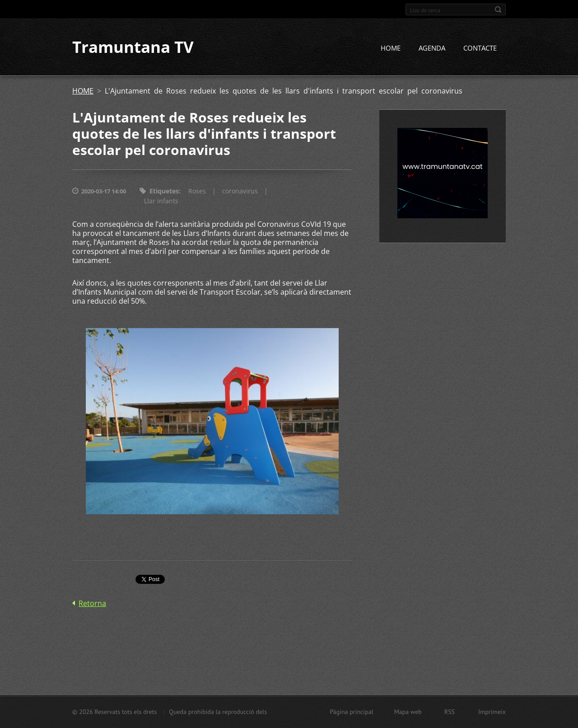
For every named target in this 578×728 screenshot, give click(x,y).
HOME (391, 48)
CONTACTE (480, 48)
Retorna (92, 603)
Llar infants (161, 201)
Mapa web (408, 712)
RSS (450, 712)
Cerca (498, 9)
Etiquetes (164, 191)
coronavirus (240, 191)
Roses (197, 191)
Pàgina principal (351, 712)
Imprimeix (492, 712)
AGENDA (432, 48)
